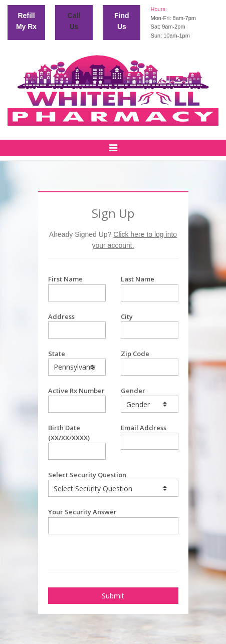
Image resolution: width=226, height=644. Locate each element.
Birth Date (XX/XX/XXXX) (77, 441)
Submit (113, 596)
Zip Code (150, 362)
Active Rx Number (77, 399)
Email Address (150, 436)
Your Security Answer (113, 521)
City (150, 325)
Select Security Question (113, 484)
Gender (150, 399)
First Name (77, 288)
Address (77, 325)
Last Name (150, 288)
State (77, 362)
